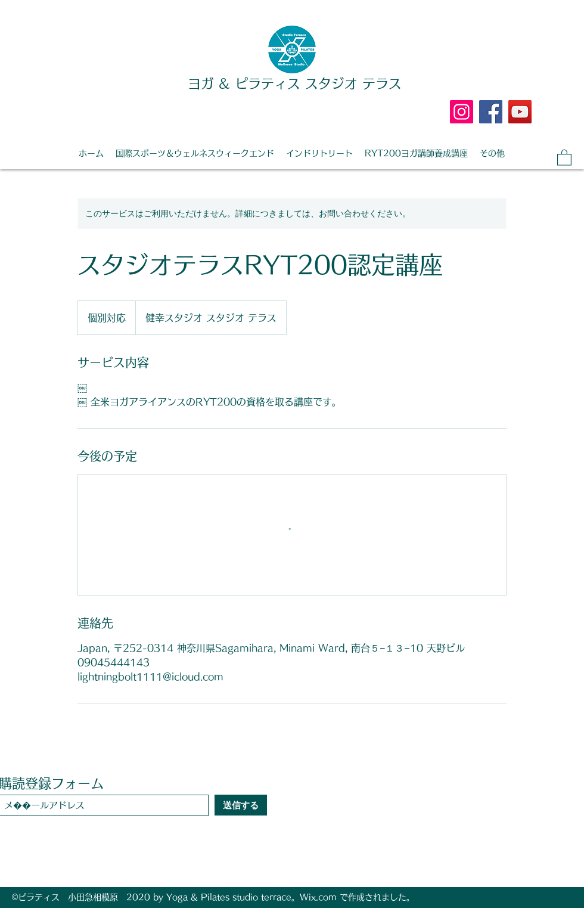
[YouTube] (520, 112)
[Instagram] (462, 112)
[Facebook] (491, 112)
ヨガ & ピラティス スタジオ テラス (295, 83)
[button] (564, 157)
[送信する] (241, 805)
